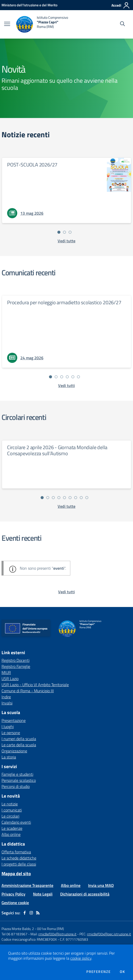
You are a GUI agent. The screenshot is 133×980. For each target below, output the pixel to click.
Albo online (11, 834)
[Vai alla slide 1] (59, 232)
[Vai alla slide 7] (76, 498)
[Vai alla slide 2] (64, 232)
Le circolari (10, 816)
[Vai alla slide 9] (87, 498)
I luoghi (8, 726)
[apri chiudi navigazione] (7, 24)
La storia (9, 757)
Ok (122, 972)
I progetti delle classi (19, 864)
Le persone (11, 733)
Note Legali (43, 894)
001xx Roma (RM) (51, 929)
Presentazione (14, 720)
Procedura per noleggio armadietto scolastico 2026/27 (64, 302)
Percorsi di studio (16, 786)
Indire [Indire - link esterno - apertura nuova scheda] (6, 697)
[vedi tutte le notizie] (66, 241)
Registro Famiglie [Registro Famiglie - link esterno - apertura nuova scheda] (16, 666)
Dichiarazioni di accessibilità (85, 894)
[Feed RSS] (38, 913)
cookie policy (81, 958)
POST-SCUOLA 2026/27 (32, 165)
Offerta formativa (16, 852)
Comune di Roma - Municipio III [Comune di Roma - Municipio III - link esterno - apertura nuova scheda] (28, 691)
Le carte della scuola (19, 745)
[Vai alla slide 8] (81, 498)
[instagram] (31, 913)
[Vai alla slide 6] (78, 377)
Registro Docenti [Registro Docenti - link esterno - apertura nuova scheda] (15, 660)
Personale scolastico (19, 780)
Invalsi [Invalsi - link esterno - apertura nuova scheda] (7, 703)
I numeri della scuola (19, 739)
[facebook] (25, 913)
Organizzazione (14, 751)
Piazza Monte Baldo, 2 (18, 929)
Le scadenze (12, 828)
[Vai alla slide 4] (67, 377)
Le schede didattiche (19, 858)
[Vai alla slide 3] (70, 232)
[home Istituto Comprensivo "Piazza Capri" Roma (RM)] (42, 24)
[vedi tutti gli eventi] (66, 592)
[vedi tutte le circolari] (66, 506)
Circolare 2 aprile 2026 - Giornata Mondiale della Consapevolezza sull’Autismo (57, 450)
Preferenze (98, 972)
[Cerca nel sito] (122, 24)
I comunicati (12, 810)
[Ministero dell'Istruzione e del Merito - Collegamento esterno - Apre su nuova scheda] (29, 5)
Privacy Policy (13, 894)
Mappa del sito (16, 874)
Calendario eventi (16, 822)
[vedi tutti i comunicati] (66, 385)
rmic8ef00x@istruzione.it (57, 934)
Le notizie (10, 804)
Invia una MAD (101, 885)
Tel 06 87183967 (15, 934)
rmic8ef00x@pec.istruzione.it (109, 934)
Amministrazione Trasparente (27, 885)
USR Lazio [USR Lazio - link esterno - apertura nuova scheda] (10, 679)
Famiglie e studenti (17, 774)
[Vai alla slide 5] (73, 377)
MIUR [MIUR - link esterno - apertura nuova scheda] (6, 672)
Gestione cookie (15, 903)
